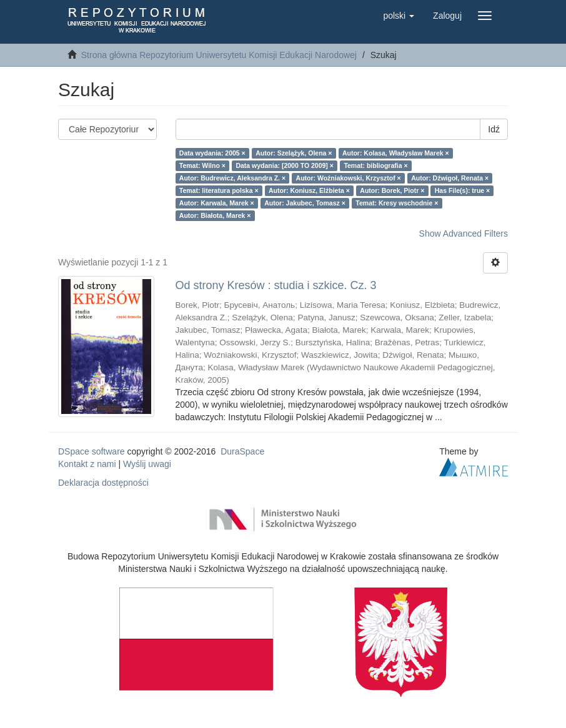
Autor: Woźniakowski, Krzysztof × (349, 178)
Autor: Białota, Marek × (215, 215)
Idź (494, 129)
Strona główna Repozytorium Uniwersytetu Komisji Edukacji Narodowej (219, 55)
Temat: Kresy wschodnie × (397, 203)
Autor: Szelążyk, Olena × (294, 153)
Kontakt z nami (87, 464)
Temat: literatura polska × (219, 190)
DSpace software (92, 451)
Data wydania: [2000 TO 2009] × (285, 165)
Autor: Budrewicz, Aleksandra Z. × (232, 178)
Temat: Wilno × (202, 165)
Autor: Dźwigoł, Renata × (450, 178)
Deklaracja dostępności (103, 483)
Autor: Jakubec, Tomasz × (305, 203)
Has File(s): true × (462, 190)
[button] (399, 16)
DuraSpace (242, 451)
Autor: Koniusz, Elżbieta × (309, 190)
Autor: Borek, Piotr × (392, 190)
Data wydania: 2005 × (212, 153)
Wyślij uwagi (147, 464)
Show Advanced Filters (464, 234)
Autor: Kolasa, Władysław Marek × (396, 153)
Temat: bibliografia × (375, 165)
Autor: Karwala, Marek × (217, 203)
